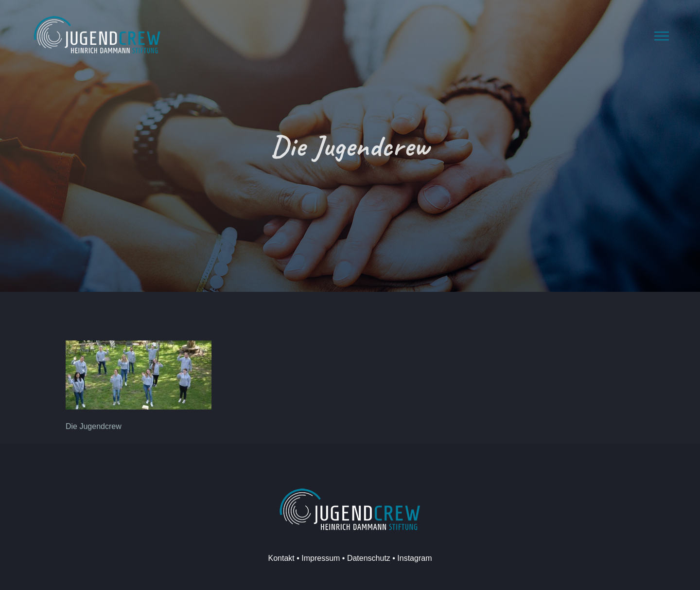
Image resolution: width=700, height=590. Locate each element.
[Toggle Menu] (662, 36)
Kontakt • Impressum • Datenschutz (329, 558)
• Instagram (411, 558)
